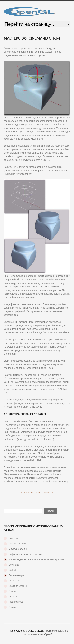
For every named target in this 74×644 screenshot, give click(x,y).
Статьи (12, 591)
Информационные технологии (25, 554)
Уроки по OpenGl (18, 586)
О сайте (13, 607)
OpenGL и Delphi (18, 549)
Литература (15, 581)
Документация (16, 575)
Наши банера (16, 602)
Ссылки (13, 597)
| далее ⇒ (48, 492)
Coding (12, 570)
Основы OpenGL (18, 544)
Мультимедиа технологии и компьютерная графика (37, 559)
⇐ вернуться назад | (31, 492)
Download (14, 565)
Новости (13, 538)
